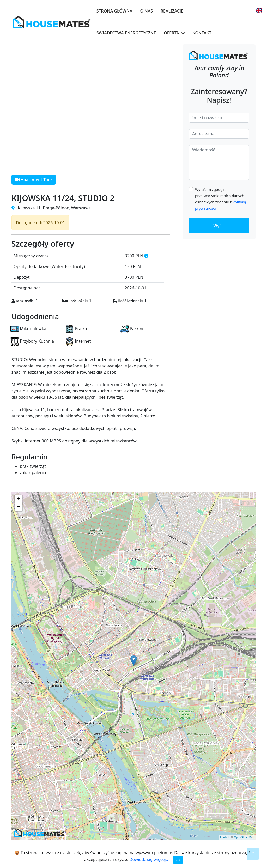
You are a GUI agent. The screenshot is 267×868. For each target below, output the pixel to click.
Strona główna (114, 11)
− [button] (19, 507)
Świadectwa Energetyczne (126, 33)
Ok (178, 860)
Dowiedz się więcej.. (149, 859)
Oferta (171, 33)
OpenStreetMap (244, 837)
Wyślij (219, 226)
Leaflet (224, 837)
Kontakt (202, 33)
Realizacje (172, 11)
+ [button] (19, 499)
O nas (147, 11)
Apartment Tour (34, 180)
